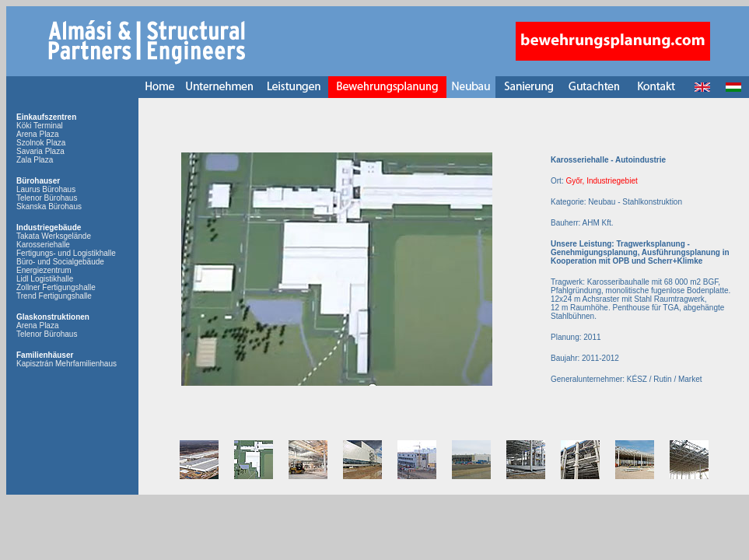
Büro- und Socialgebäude (60, 262)
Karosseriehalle (43, 245)
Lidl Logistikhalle (45, 279)
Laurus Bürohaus (46, 189)
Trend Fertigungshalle (54, 296)
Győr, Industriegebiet (601, 181)
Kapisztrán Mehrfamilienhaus (66, 364)
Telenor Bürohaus (47, 198)
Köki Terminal (40, 126)
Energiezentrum (44, 270)
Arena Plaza (37, 134)
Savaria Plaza (40, 151)
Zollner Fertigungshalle (56, 287)
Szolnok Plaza (41, 143)
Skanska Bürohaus (49, 206)
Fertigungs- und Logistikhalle (66, 253)
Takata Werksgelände (54, 236)
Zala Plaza (35, 160)
